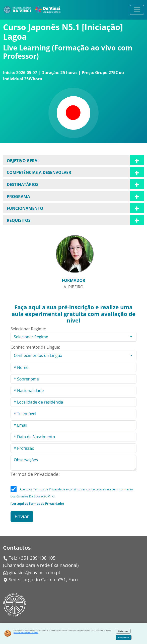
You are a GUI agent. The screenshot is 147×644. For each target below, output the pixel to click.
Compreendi (124, 637)
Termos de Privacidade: (35, 474)
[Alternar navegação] (137, 10)
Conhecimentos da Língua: (35, 347)
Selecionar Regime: (28, 329)
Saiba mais (123, 631)
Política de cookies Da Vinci (26, 633)
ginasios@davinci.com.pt (35, 572)
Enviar (22, 516)
